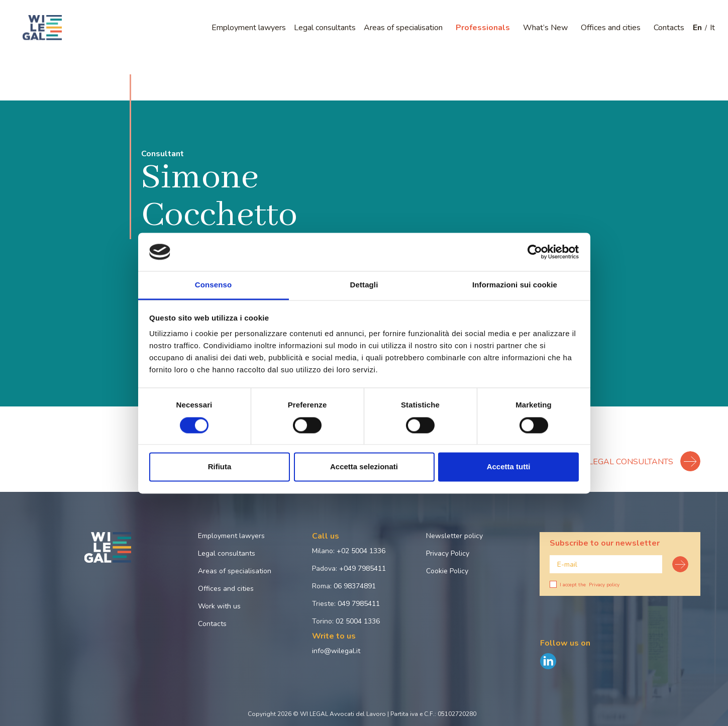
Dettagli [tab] (364, 285)
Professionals (483, 28)
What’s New (545, 28)
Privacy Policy (448, 553)
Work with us (219, 606)
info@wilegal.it (336, 651)
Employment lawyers (249, 28)
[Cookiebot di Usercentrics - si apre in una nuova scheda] (535, 252)
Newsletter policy (454, 536)
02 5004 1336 (358, 621)
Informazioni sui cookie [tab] (515, 285)
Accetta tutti (509, 467)
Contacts (669, 28)
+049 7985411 (362, 568)
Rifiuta (220, 467)
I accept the (585, 585)
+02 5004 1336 (361, 551)
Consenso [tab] (213, 285)
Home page (44, 62)
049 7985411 (359, 604)
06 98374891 (355, 586)
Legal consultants (325, 28)
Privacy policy (604, 585)
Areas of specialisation (403, 28)
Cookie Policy (447, 571)
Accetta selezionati (364, 467)
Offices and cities (611, 28)
